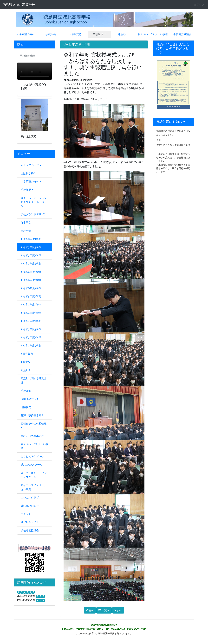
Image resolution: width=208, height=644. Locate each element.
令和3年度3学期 (31, 329)
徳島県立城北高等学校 (19, 5)
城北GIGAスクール (32, 465)
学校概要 (27, 190)
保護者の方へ (29, 399)
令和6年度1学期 (31, 288)
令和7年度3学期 (31, 247)
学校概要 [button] (51, 34)
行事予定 (76, 34)
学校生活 (27, 231)
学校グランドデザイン (34, 214)
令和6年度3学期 (31, 272)
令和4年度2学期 (31, 313)
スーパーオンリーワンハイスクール (34, 475)
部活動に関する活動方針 (34, 381)
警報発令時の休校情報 (34, 426)
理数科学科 (28, 173)
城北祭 (26, 362)
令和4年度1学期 (31, 321)
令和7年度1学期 (31, 264)
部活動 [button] (122, 34)
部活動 (26, 370)
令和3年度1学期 (31, 346)
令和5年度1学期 (31, 296)
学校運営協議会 (182, 34)
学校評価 (26, 391)
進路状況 (26, 407)
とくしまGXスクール (33, 457)
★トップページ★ (31, 165)
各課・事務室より (32, 415)
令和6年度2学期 (31, 280)
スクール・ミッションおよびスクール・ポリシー (34, 202)
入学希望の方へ (31, 181)
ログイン (199, 5)
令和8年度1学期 (31, 239)
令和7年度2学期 (31, 255)
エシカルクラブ (30, 498)
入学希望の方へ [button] (26, 34)
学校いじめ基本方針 (32, 436)
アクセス (26, 514)
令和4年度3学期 (31, 305)
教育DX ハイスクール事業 (153, 34)
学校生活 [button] (98, 34)
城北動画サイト (30, 522)
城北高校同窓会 (30, 506)
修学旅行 (27, 354)
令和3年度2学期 (31, 337)
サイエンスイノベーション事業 (34, 487)
